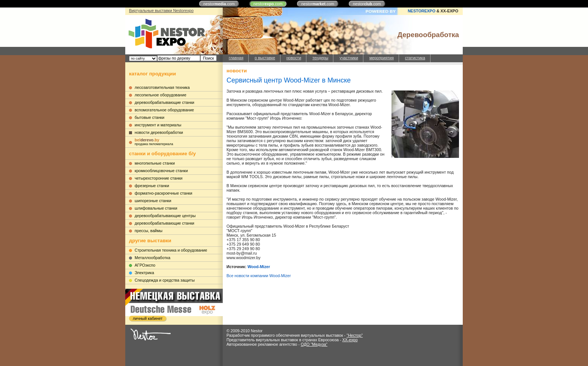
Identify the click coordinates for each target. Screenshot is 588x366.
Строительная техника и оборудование (171, 250)
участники (349, 58)
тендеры (320, 58)
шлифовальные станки (156, 208)
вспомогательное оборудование (164, 110)
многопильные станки (155, 163)
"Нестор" (355, 335)
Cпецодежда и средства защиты (165, 280)
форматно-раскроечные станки (163, 193)
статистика (415, 58)
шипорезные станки (153, 201)
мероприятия (382, 58)
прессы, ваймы (148, 231)
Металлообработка (152, 258)
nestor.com (219, 4)
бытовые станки (149, 117)
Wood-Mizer (259, 267)
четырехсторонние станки (159, 178)
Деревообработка (428, 35)
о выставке (265, 58)
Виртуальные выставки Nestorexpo (161, 10)
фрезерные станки (152, 186)
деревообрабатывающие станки (164, 102)
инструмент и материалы (158, 125)
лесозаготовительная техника (162, 87)
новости (294, 58)
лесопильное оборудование (160, 95)
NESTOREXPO (421, 11)
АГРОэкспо (145, 265)
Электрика (144, 273)
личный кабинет (148, 318)
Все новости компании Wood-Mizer (259, 276)
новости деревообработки (159, 132)
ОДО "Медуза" (314, 344)
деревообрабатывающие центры (165, 216)
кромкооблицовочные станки (161, 171)
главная (236, 58)
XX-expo (350, 340)
